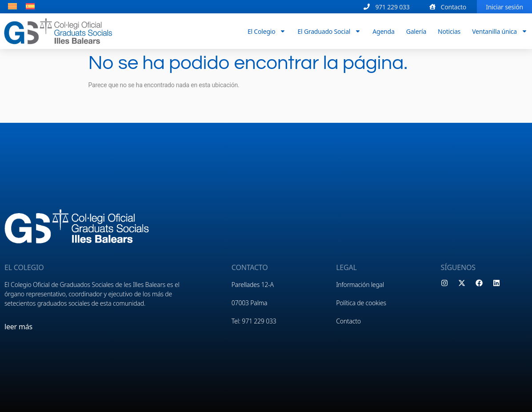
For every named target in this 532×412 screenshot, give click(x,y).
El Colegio (267, 31)
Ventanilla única (500, 31)
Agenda (383, 31)
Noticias (449, 31)
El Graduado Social (329, 31)
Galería (416, 31)
